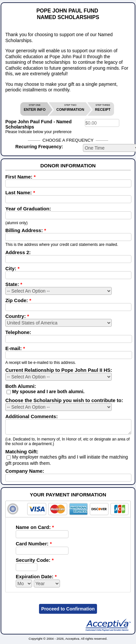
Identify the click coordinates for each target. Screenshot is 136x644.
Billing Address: (26, 230)
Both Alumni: (21, 386)
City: (12, 268)
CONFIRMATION (70, 108)
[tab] (68, 512)
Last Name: (20, 192)
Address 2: (18, 252)
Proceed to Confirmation (68, 612)
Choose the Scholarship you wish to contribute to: (64, 400)
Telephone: (18, 332)
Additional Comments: (31, 416)
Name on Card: (35, 530)
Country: (17, 316)
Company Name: (25, 474)
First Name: (20, 177)
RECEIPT (103, 108)
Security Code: (35, 563)
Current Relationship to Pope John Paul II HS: (59, 370)
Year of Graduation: (28, 209)
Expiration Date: (36, 579)
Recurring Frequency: (39, 147)
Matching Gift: (22, 454)
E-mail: (15, 348)
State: (14, 284)
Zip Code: (18, 300)
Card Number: (34, 547)
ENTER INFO (35, 108)
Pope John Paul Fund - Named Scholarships (38, 124)
